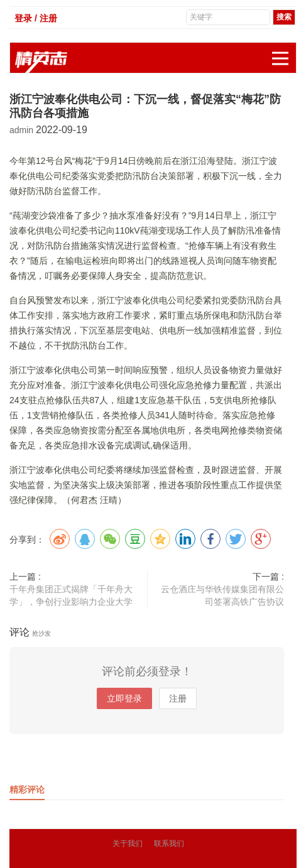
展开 (284, 52)
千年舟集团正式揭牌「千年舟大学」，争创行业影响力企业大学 (71, 595)
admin (23, 130)
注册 (178, 698)
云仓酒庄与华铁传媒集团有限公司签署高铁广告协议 (222, 595)
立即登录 (124, 698)
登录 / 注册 (36, 18)
